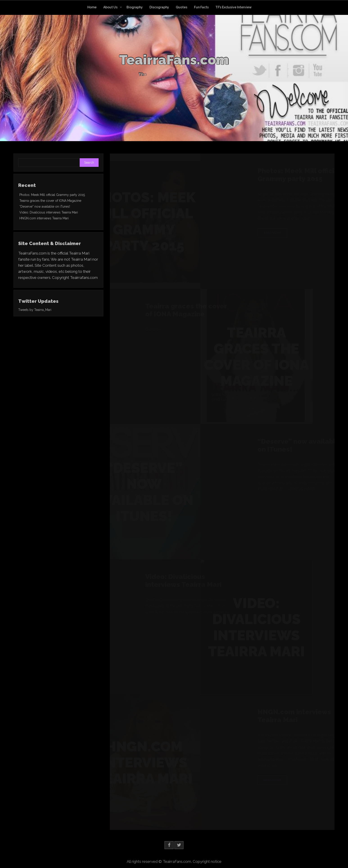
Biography (135, 7)
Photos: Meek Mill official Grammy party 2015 (52, 195)
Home (92, 7)
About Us (110, 7)
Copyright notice (207, 861)
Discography (159, 7)
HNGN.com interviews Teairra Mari (44, 218)
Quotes (182, 7)
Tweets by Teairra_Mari (35, 310)
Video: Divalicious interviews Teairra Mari (49, 212)
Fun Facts (201, 7)
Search (89, 163)
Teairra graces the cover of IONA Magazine (50, 201)
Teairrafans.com (84, 278)
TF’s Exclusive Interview (234, 7)
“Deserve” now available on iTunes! (45, 207)
